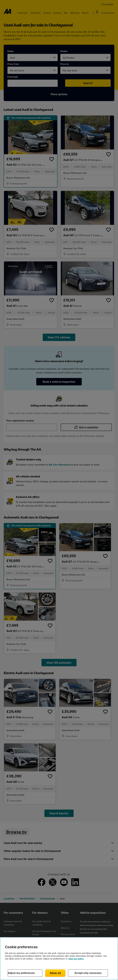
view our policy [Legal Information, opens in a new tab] (76, 959)
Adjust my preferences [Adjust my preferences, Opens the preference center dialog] (21, 973)
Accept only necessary (88, 973)
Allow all (55, 973)
